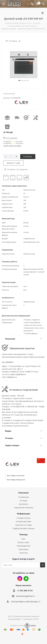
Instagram (20, 579)
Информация (23, 514)
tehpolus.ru (12, 377)
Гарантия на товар (24, 525)
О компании (24, 497)
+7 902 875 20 (31, 407)
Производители (24, 546)
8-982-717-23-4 (32, 372)
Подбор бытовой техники (24, 528)
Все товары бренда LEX (16, 480)
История (23, 501)
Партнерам (24, 549)
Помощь (24, 534)
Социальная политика (23, 508)
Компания (23, 493)
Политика (24, 553)
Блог (23, 539)
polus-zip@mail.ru (18, 374)
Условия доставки (23, 521)
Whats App (26, 579)
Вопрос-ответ (23, 542)
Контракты (23, 504)
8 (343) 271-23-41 (17, 372)
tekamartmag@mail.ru (26, 596)
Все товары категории (16, 476)
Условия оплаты (24, 518)
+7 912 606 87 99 (17, 407)
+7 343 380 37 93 (25, 591)
